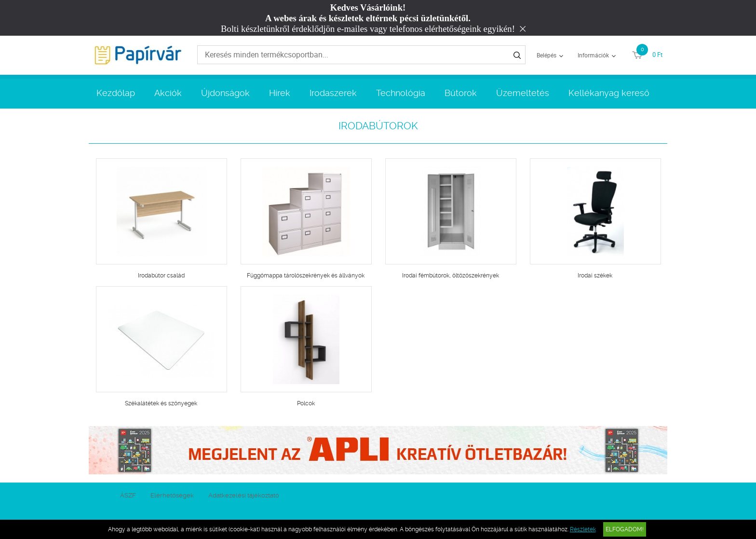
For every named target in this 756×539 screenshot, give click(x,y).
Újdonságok (225, 93)
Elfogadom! (625, 529)
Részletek (583, 529)
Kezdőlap (116, 93)
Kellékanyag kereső (609, 93)
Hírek (280, 93)
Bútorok (461, 93)
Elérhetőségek (172, 495)
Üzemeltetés (523, 93)
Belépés (547, 55)
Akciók (168, 93)
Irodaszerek (333, 93)
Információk (593, 55)
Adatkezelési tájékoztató (244, 495)
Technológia (401, 93)
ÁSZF (128, 495)
